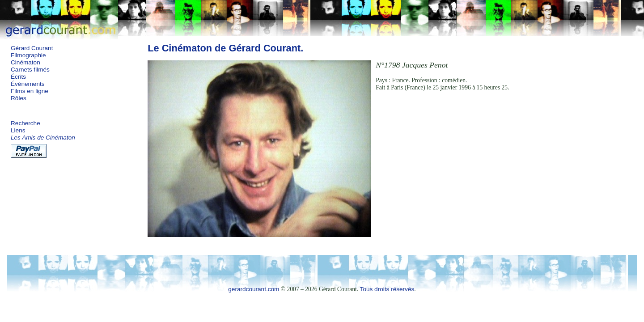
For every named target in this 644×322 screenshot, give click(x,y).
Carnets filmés (30, 70)
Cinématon (25, 62)
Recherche (25, 123)
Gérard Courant (32, 48)
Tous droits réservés (387, 289)
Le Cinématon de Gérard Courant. (225, 48)
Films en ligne (30, 91)
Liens (18, 130)
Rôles (19, 98)
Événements (28, 84)
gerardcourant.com (254, 289)
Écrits (18, 77)
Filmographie (28, 55)
